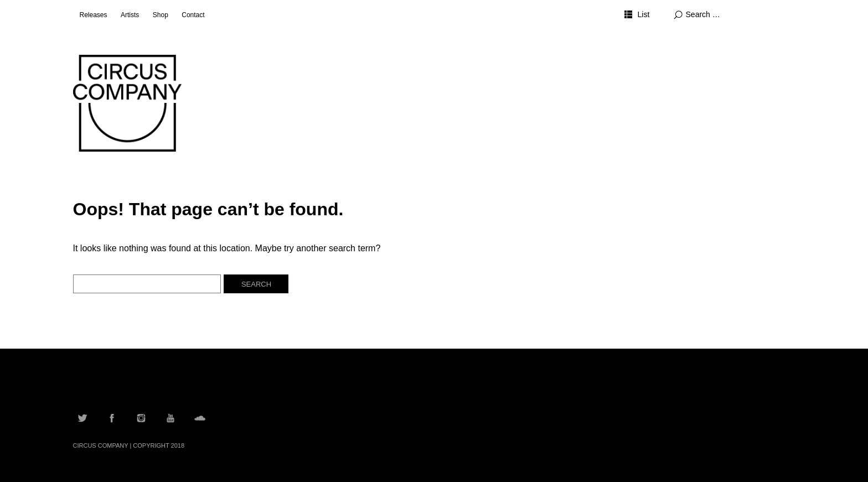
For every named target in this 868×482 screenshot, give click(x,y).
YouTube (170, 418)
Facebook (112, 418)
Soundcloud (200, 418)
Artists (130, 15)
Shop (161, 15)
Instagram (141, 418)
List (643, 14)
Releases (94, 15)
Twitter (82, 418)
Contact (193, 15)
